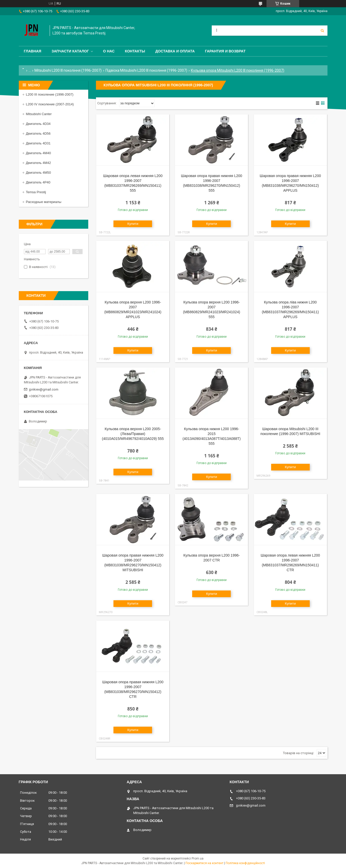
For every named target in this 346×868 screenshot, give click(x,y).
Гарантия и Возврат (225, 51)
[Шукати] (322, 31)
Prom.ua (198, 858)
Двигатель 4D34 (38, 124)
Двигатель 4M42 (38, 163)
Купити (133, 224)
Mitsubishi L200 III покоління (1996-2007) (68, 70)
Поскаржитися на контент (204, 863)
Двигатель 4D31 (38, 143)
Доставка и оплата (175, 51)
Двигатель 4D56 (38, 133)
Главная (33, 51)
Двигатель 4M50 (38, 173)
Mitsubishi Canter (39, 114)
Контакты (135, 51)
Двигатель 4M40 (38, 153)
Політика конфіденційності (245, 863)
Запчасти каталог (70, 51)
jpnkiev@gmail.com (44, 389)
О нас (109, 51)
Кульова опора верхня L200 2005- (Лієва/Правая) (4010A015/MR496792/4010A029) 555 (133, 434)
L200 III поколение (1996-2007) (50, 94)
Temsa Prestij (36, 192)
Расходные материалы (44, 202)
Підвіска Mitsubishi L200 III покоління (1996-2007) (146, 70)
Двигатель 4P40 (38, 182)
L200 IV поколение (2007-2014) (50, 104)
